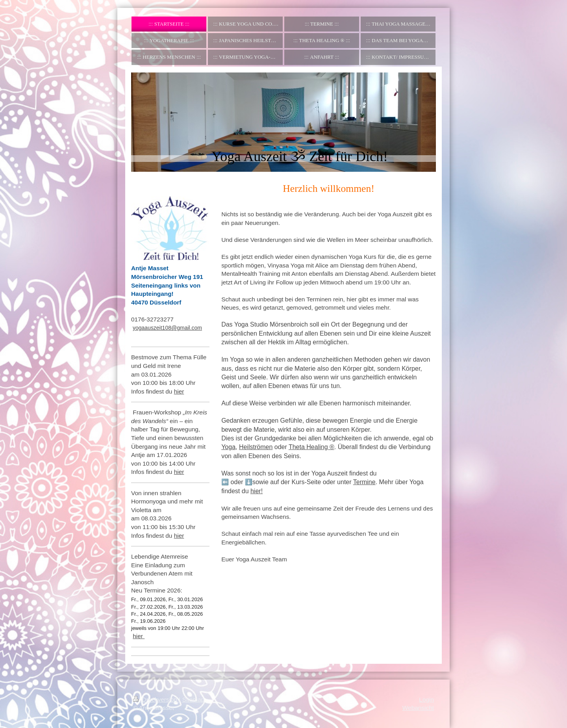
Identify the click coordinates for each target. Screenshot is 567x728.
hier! (257, 491)
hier (179, 391)
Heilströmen (256, 447)
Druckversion (156, 699)
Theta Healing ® (311, 447)
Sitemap (193, 699)
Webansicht (418, 708)
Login (426, 699)
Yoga (228, 447)
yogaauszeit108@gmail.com (167, 328)
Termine (364, 482)
